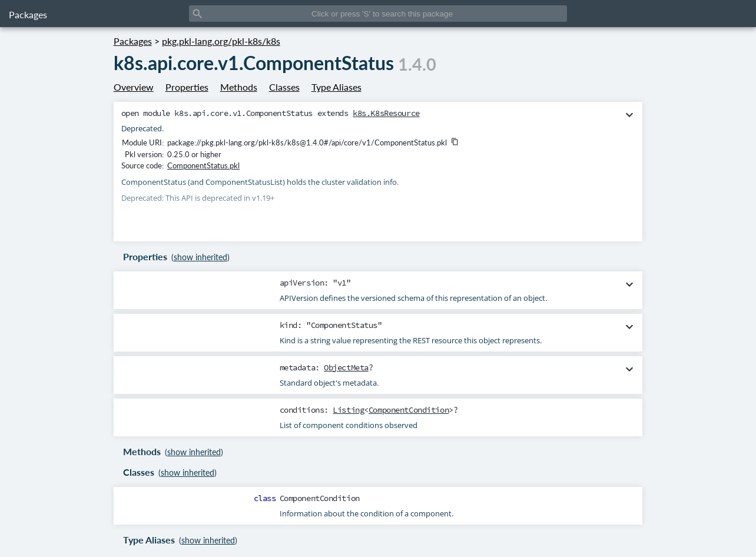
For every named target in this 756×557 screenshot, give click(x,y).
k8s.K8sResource (386, 113)
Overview (134, 87)
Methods (239, 87)
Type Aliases (336, 87)
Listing (348, 410)
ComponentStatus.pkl (203, 165)
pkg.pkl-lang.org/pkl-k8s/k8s (221, 41)
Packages (28, 14)
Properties (187, 87)
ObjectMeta (346, 367)
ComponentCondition (409, 410)
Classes (284, 87)
